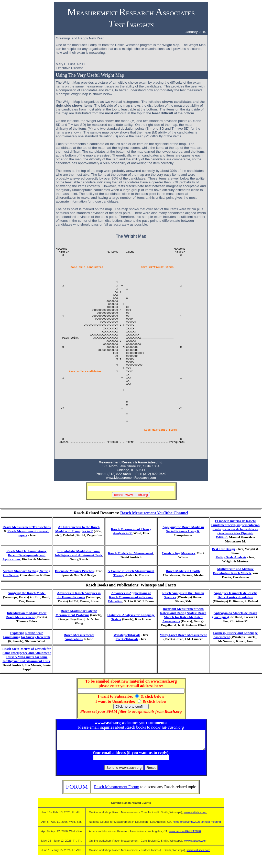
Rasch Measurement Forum (117, 791)
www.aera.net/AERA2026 (185, 835)
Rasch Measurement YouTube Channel (154, 513)
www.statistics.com (195, 816)
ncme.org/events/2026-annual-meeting (197, 826)
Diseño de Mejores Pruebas (74, 571)
